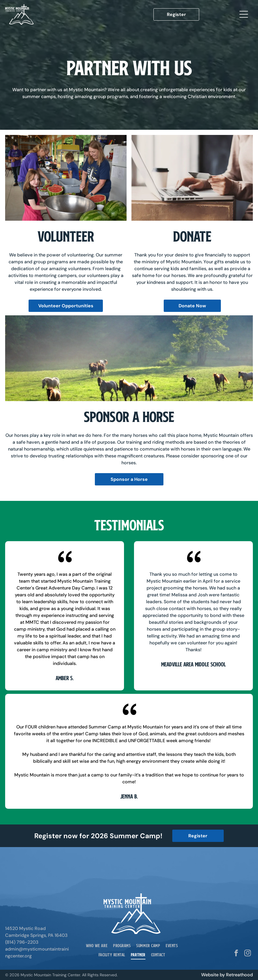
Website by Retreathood (227, 975)
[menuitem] (97, 945)
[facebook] (236, 954)
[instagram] (248, 954)
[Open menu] (244, 14)
